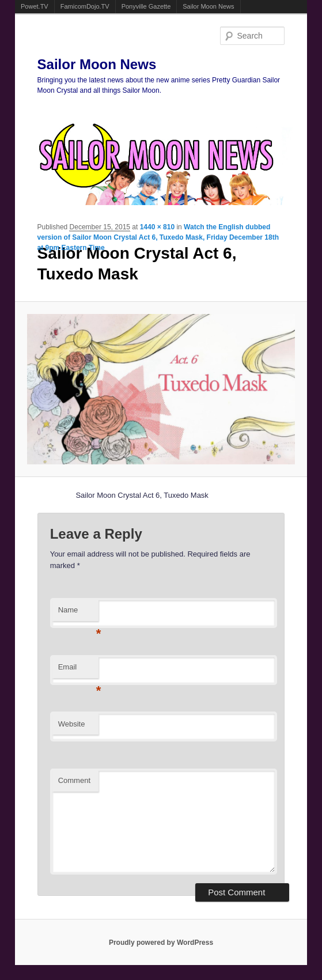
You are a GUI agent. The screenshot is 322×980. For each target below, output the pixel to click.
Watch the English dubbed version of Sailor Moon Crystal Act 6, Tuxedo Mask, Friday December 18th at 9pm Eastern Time (158, 237)
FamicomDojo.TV (85, 6)
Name (78, 613)
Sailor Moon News (208, 6)
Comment (74, 780)
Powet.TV (35, 6)
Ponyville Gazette (146, 6)
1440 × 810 (157, 227)
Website (72, 724)
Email (78, 670)
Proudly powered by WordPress (161, 943)
